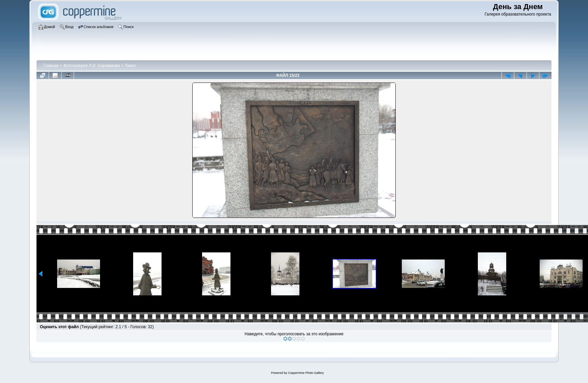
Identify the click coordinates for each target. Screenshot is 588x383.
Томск (130, 66)
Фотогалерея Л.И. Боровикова (92, 66)
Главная (51, 66)
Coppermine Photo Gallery (306, 373)
